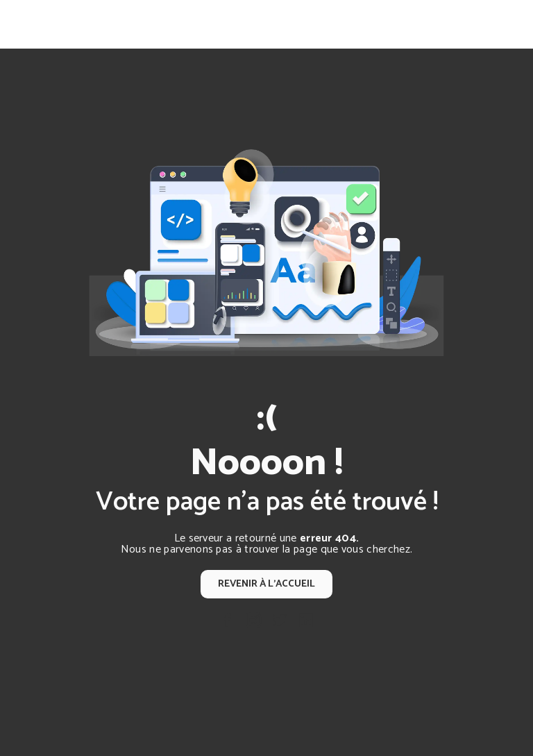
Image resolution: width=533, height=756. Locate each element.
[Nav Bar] (500, 24)
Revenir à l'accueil (266, 584)
